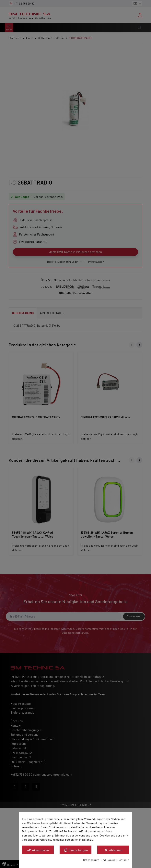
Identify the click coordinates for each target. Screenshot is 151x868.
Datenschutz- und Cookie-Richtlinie (106, 860)
